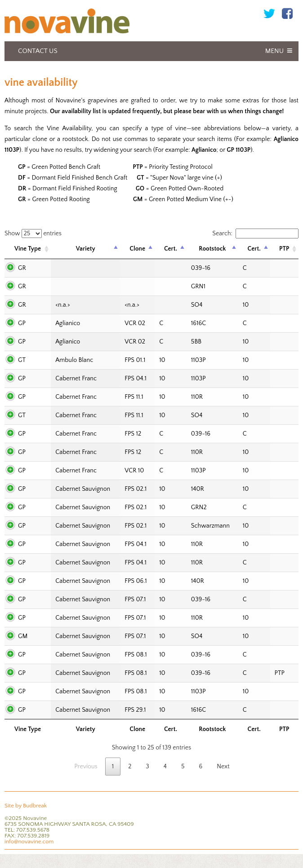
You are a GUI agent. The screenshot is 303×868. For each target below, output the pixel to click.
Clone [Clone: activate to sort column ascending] (137, 249)
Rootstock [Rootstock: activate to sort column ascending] (212, 249)
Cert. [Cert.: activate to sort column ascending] (171, 249)
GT (22, 360)
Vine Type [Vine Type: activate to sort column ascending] (28, 249)
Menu (274, 51)
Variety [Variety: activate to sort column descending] (86, 249)
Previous (86, 767)
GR (22, 268)
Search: (255, 234)
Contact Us (38, 51)
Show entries (33, 234)
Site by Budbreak (26, 806)
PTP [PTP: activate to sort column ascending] (284, 249)
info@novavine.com (29, 842)
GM (23, 636)
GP (22, 323)
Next (223, 767)
